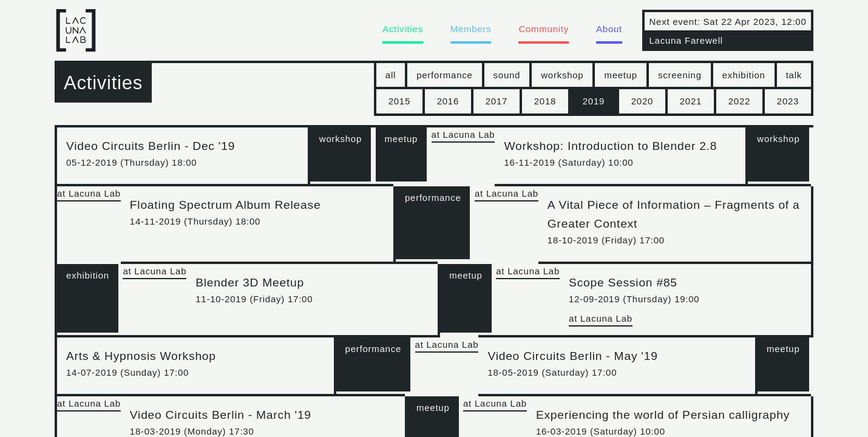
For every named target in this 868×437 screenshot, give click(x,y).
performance (444, 75)
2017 (497, 101)
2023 (788, 101)
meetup (621, 75)
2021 (691, 101)
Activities (403, 29)
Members (471, 29)
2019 (594, 101)
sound (507, 75)
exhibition (744, 75)
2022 (739, 101)
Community (544, 29)
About (609, 29)
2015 (399, 101)
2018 (545, 101)
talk (794, 75)
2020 (642, 101)
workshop (562, 75)
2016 (448, 101)
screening (680, 75)
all (391, 75)
